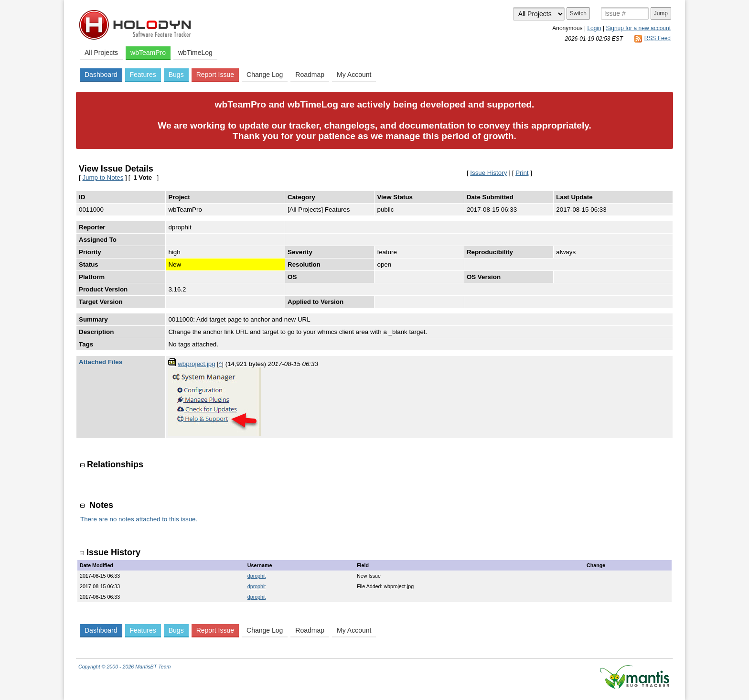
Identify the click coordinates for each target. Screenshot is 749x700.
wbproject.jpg (197, 364)
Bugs (176, 75)
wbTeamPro (148, 53)
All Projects (101, 53)
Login (594, 28)
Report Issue (215, 75)
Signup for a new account (638, 28)
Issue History (488, 173)
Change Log (265, 75)
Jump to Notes (103, 178)
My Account (354, 75)
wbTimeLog (195, 53)
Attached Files (101, 362)
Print (522, 173)
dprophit (257, 576)
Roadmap (310, 75)
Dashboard (101, 75)
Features (143, 75)
